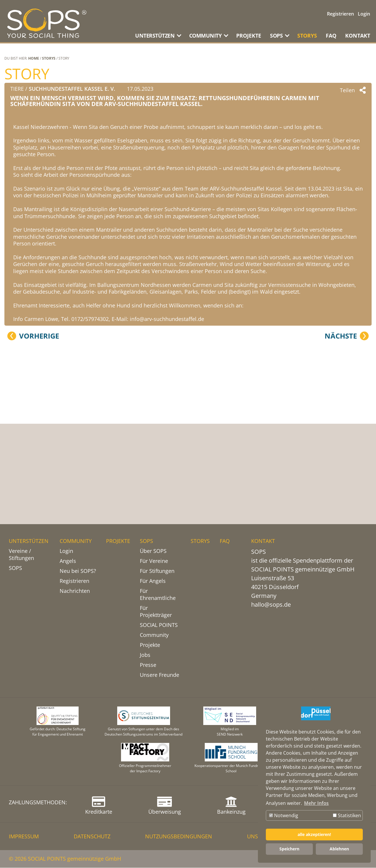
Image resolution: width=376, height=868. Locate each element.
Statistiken (347, 815)
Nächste (341, 476)
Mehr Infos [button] (316, 803)
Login (364, 14)
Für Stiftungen (157, 571)
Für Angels (153, 581)
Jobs (145, 655)
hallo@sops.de (271, 605)
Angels (68, 561)
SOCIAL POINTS (159, 625)
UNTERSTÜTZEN (29, 541)
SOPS (15, 568)
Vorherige (39, 476)
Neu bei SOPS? (78, 571)
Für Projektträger (156, 612)
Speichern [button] (289, 849)
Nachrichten (75, 591)
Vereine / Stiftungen (21, 555)
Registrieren (340, 14)
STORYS (307, 36)
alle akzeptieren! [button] (314, 834)
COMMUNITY (76, 541)
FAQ (331, 36)
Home (34, 58)
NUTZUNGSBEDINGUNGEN (179, 837)
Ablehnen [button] (339, 849)
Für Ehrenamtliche (158, 595)
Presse (148, 665)
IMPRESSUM (24, 837)
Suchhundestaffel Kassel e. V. (72, 89)
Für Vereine (154, 561)
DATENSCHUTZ (92, 837)
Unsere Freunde (160, 675)
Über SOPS (153, 551)
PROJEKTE (249, 36)
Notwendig (284, 815)
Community (154, 635)
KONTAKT (358, 36)
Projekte (150, 645)
